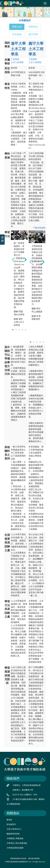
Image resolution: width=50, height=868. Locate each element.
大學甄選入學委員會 (15, 839)
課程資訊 (33, 27)
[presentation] (13, 259)
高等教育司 (11, 824)
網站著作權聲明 (34, 859)
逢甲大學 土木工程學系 (18, 49)
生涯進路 (17, 34)
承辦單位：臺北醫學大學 (23, 790)
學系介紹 (17, 27)
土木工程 (17, 62)
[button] (13, 330)
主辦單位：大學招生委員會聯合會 (27, 785)
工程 (15, 59)
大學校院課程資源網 (15, 848)
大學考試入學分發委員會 (17, 843)
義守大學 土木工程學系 (36, 49)
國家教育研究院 (13, 834)
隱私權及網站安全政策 (18, 859)
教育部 (9, 820)
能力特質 (33, 34)
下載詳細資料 (39, 228)
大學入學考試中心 (14, 829)
